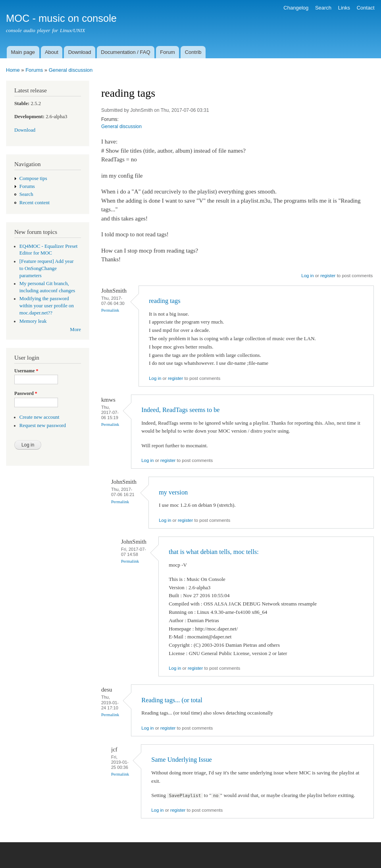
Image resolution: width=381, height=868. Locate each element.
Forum (167, 52)
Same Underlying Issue (182, 760)
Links (344, 8)
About (52, 52)
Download (80, 52)
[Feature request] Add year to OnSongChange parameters (47, 268)
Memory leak (33, 321)
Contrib (193, 52)
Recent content (35, 203)
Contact (366, 8)
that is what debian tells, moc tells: (214, 552)
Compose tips (33, 178)
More (75, 330)
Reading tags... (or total (172, 700)
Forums (34, 70)
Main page (23, 52)
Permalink (110, 310)
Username (26, 371)
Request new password (43, 425)
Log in (307, 276)
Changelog (296, 8)
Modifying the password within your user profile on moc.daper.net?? (47, 306)
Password (26, 393)
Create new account (39, 417)
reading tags (165, 301)
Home (13, 70)
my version (173, 492)
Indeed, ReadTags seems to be (180, 410)
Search (323, 8)
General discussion (71, 70)
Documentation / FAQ (125, 52)
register (328, 276)
